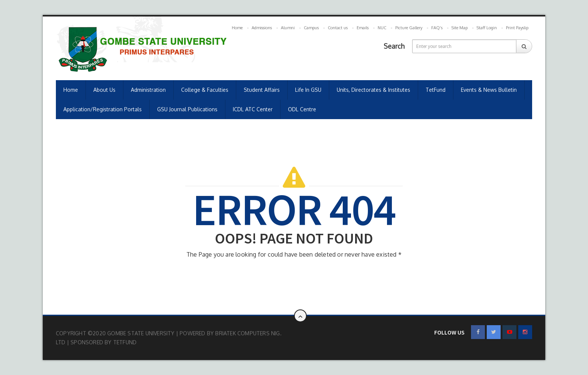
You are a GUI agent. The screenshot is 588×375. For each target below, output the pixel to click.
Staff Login (487, 28)
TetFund (436, 90)
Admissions (262, 28)
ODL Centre (302, 109)
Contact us (338, 28)
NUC (382, 28)
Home (237, 28)
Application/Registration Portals (103, 109)
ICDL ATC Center (253, 109)
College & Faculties (205, 90)
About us (104, 90)
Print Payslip (517, 28)
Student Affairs (262, 90)
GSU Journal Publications (187, 109)
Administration (148, 90)
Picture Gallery (409, 28)
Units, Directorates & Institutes (373, 90)
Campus (311, 28)
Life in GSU (308, 90)
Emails (363, 28)
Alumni (288, 28)
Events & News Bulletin (489, 90)
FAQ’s (437, 28)
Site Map (460, 28)
